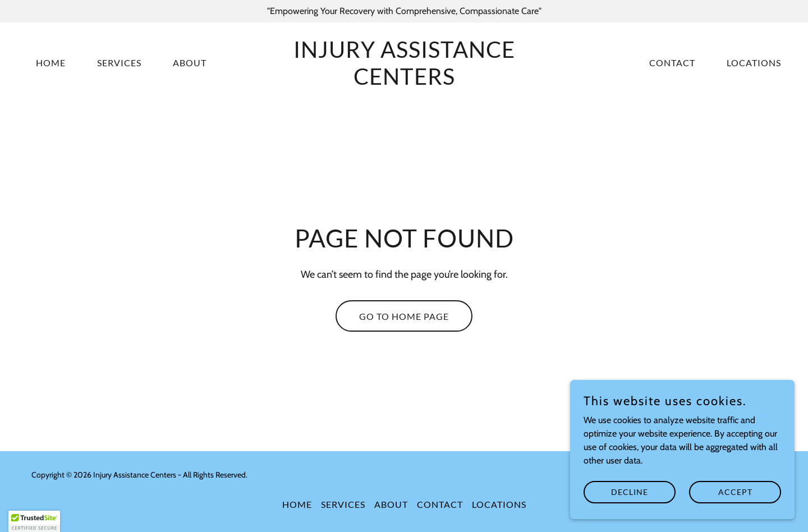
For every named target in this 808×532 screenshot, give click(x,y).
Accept (735, 500)
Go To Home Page (404, 316)
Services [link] (119, 63)
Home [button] (297, 504)
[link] (404, 82)
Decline (630, 500)
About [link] (190, 63)
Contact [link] (672, 63)
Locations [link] (754, 63)
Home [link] (51, 63)
